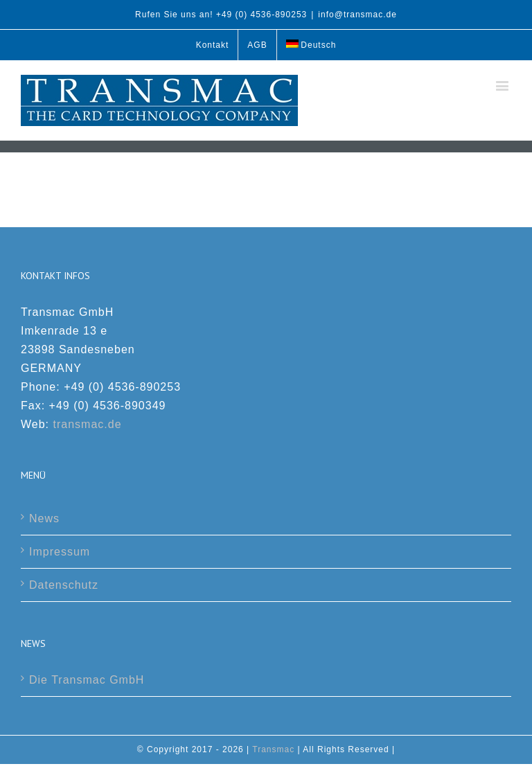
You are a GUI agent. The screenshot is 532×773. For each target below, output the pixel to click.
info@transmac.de (357, 15)
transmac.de (88, 424)
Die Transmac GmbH (87, 680)
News (44, 518)
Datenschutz (64, 585)
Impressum (60, 552)
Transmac (273, 749)
